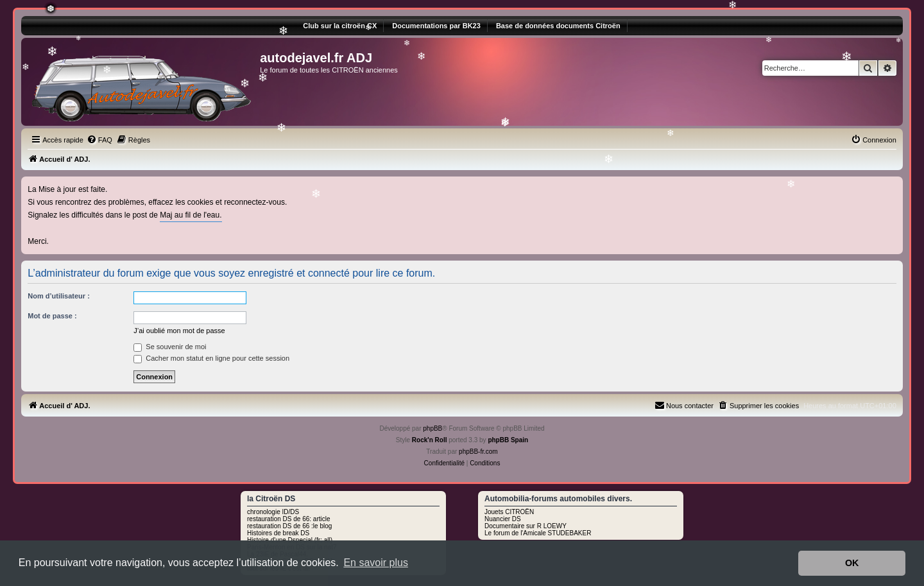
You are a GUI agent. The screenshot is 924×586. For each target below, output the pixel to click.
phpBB (432, 428)
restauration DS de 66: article (289, 519)
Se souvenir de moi (170, 347)
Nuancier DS (503, 519)
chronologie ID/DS (273, 512)
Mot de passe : (52, 316)
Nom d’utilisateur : (59, 296)
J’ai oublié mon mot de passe (179, 331)
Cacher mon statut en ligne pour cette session (211, 358)
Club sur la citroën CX (340, 26)
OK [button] (852, 563)
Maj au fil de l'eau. (191, 215)
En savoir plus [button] (376, 563)
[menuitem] (99, 140)
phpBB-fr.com (478, 452)
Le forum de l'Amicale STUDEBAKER (538, 533)
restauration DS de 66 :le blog (289, 526)
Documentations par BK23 (436, 26)
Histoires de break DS (278, 533)
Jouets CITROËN (509, 512)
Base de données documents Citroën (558, 26)
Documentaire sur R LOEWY (526, 526)
